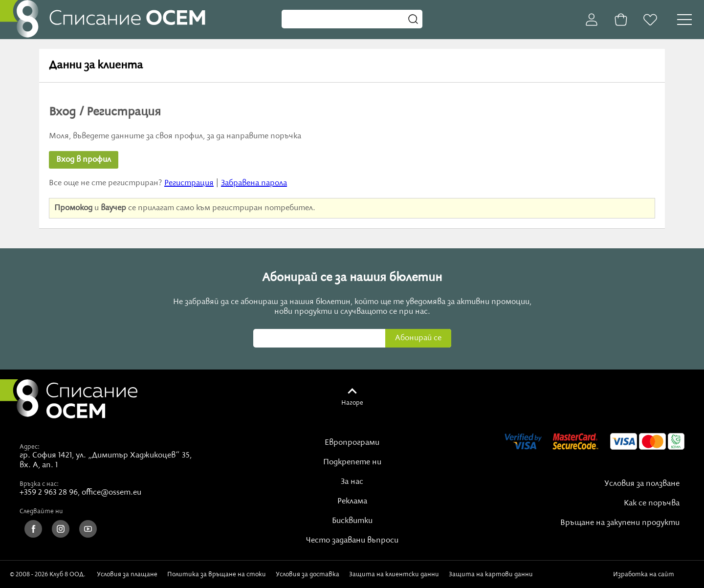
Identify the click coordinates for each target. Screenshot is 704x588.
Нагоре (352, 403)
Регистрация (189, 183)
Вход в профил (84, 160)
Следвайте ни (41, 511)
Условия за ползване (642, 484)
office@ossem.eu (111, 493)
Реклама (352, 501)
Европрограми (352, 443)
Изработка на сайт (654, 574)
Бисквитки (352, 521)
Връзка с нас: (39, 484)
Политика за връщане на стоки (217, 574)
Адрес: (30, 447)
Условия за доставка (308, 574)
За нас (352, 482)
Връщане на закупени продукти (620, 523)
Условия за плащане (127, 574)
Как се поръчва (652, 503)
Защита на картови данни (491, 574)
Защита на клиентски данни (394, 574)
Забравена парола (254, 183)
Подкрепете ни (352, 462)
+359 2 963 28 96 (49, 493)
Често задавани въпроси (352, 541)
